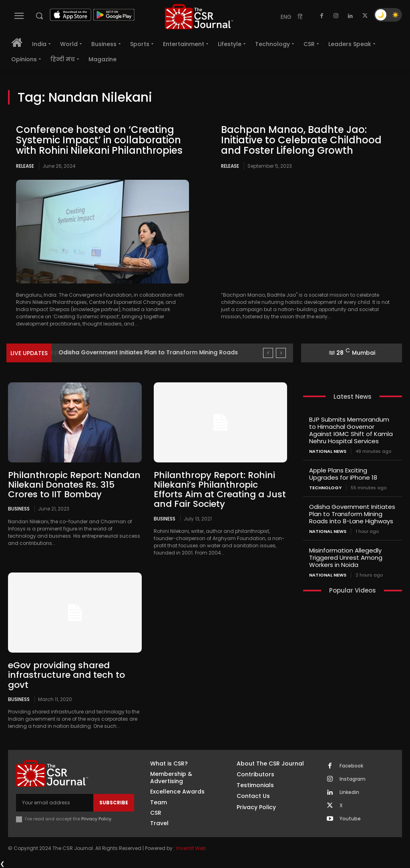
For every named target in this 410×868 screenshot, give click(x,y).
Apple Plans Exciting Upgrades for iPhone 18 (121, 352)
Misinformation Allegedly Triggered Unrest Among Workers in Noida (346, 558)
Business (19, 508)
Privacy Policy (96, 819)
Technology (325, 488)
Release (25, 166)
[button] (39, 16)
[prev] (268, 353)
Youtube (350, 819)
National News (328, 451)
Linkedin (349, 792)
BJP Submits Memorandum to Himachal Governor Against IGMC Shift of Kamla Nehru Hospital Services (351, 430)
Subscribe (114, 803)
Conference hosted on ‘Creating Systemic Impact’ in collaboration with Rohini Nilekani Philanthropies (99, 140)
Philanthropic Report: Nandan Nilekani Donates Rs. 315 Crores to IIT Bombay (74, 485)
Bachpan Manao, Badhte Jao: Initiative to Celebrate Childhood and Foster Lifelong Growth (301, 140)
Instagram (353, 779)
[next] (281, 353)
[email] (55, 803)
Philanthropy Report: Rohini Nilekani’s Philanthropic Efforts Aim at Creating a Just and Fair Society (220, 490)
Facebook (351, 766)
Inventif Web (191, 848)
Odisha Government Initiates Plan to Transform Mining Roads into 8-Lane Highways (352, 514)
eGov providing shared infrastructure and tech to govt (66, 675)
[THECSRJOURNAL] (199, 17)
